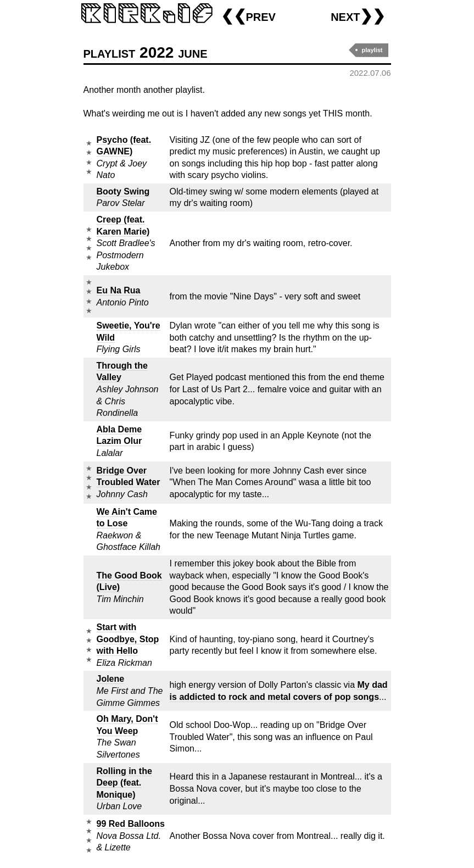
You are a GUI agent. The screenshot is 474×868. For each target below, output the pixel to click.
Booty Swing (123, 191)
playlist (372, 50)
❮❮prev (248, 16)
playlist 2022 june (146, 52)
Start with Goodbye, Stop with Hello (128, 639)
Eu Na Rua (119, 290)
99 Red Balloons (131, 824)
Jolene (111, 679)
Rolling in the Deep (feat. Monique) (124, 783)
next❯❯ (358, 16)
